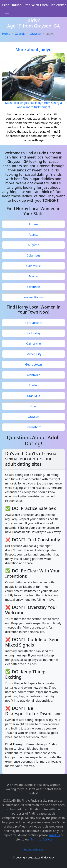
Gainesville (33, 266)
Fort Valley (34, 333)
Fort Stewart (34, 323)
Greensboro (33, 427)
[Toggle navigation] (7, 12)
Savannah (34, 287)
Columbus (33, 255)
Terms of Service (42, 839)
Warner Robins (33, 297)
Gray (33, 406)
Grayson (36, 34)
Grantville (33, 396)
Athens (33, 224)
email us (54, 835)
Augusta (33, 245)
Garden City (33, 354)
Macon (33, 276)
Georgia (20, 34)
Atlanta (34, 235)
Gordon (33, 385)
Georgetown (33, 364)
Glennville (33, 375)
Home (6, 34)
